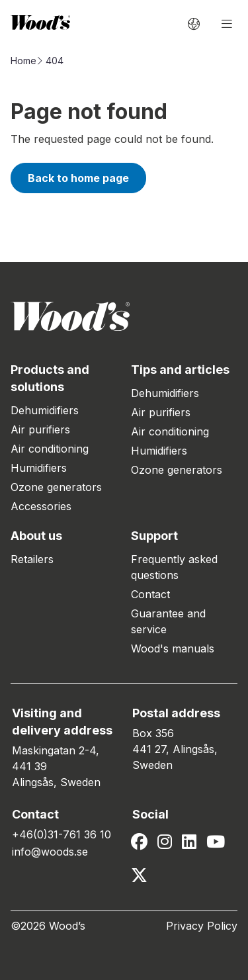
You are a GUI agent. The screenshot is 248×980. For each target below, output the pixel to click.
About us (36, 536)
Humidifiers (39, 468)
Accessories (41, 506)
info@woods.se (50, 852)
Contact (150, 594)
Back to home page (78, 178)
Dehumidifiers (45, 410)
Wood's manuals (173, 648)
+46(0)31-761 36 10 (62, 834)
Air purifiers (40, 429)
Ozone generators (56, 487)
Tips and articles (180, 370)
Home (23, 61)
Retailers (32, 559)
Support (154, 536)
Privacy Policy (202, 926)
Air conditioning (50, 449)
